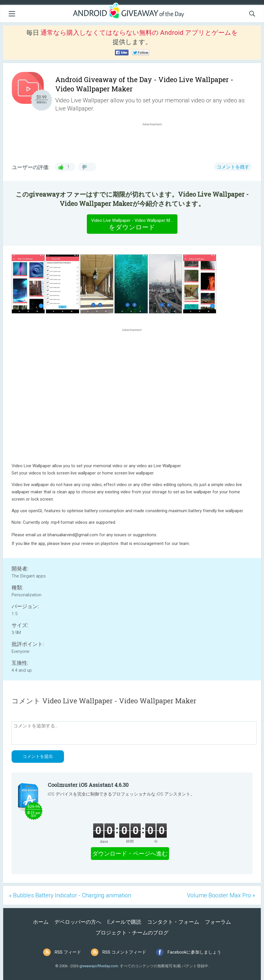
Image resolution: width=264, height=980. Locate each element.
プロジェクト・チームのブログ (132, 933)
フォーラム (218, 922)
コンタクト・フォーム (173, 922)
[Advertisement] (155, 141)
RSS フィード (68, 952)
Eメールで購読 (124, 922)
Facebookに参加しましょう (194, 952)
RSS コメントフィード (124, 952)
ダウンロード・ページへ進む (130, 854)
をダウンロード (134, 224)
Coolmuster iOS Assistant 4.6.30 (88, 785)
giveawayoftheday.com (99, 966)
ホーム (41, 922)
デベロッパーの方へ (78, 922)
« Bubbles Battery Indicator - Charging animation (70, 895)
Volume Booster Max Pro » (221, 895)
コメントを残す (233, 167)
